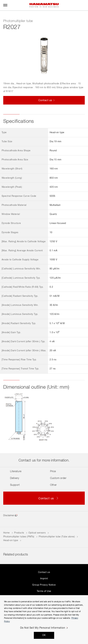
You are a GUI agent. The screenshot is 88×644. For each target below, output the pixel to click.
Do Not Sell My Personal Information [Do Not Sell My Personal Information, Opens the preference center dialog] (43, 628)
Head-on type (11, 540)
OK (44, 635)
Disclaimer (9, 516)
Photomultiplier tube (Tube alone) (57, 537)
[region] (44, 620)
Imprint (44, 579)
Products (19, 533)
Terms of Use (44, 591)
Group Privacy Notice (44, 585)
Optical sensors (37, 533)
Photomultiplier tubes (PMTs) (19, 537)
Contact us (44, 572)
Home (7, 533)
